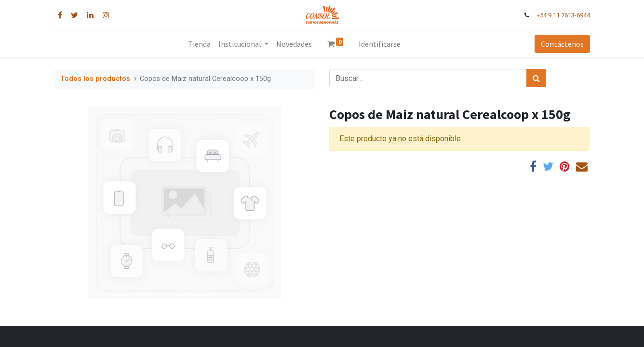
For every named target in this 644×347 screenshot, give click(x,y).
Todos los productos (95, 79)
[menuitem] (199, 44)
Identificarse (380, 44)
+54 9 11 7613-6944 (563, 15)
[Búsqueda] (536, 78)
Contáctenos (562, 44)
